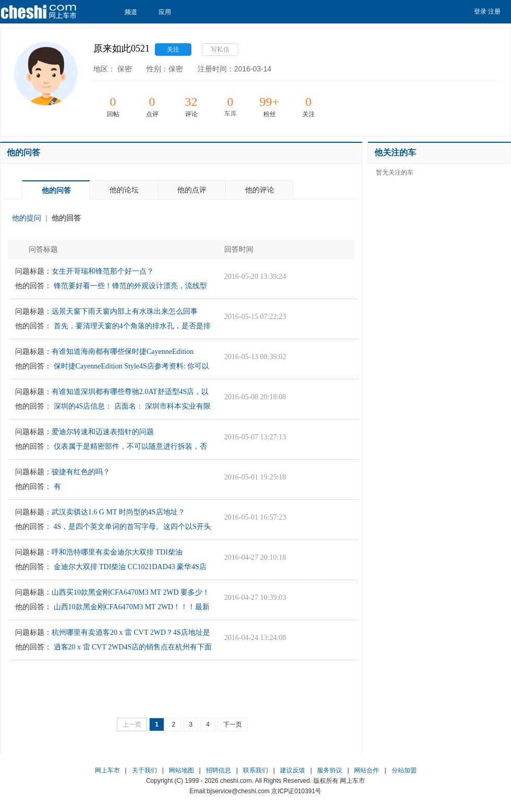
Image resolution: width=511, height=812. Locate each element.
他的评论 (260, 190)
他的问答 (56, 190)
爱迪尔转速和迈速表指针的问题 (103, 432)
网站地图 (181, 770)
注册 (494, 11)
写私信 (220, 50)
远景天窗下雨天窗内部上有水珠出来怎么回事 (125, 311)
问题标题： (33, 271)
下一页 (233, 724)
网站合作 (367, 770)
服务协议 (330, 770)
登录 (480, 11)
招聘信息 (218, 770)
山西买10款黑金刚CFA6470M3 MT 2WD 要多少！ (131, 592)
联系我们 (256, 770)
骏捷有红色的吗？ (81, 472)
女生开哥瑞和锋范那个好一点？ (103, 271)
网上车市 (107, 770)
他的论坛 (124, 190)
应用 (168, 12)
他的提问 (27, 218)
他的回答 (66, 218)
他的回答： (33, 286)
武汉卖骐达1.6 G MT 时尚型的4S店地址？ (118, 512)
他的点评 (192, 190)
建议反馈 (293, 770)
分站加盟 (404, 770)
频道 (134, 12)
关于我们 (144, 770)
